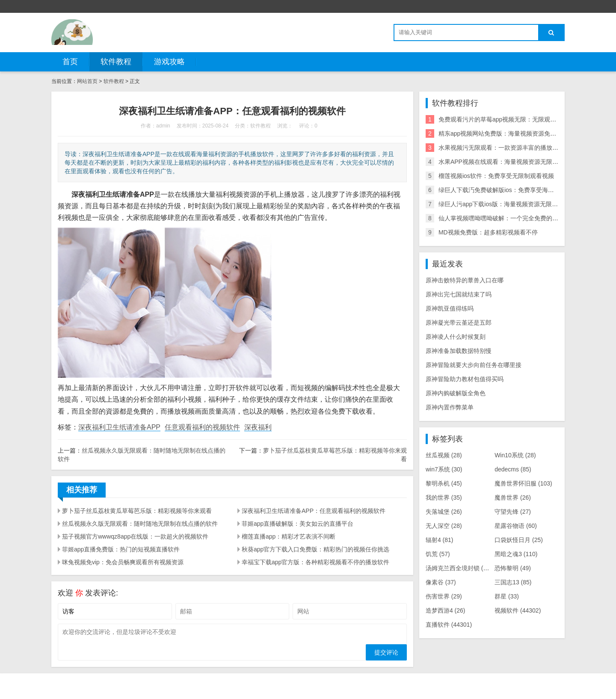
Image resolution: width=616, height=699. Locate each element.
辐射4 (440, 540)
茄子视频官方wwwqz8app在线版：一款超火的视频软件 (135, 536)
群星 (507, 596)
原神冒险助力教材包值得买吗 (465, 379)
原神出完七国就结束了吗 (459, 294)
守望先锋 (513, 512)
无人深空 (444, 526)
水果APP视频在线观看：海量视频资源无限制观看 (504, 162)
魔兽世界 (513, 498)
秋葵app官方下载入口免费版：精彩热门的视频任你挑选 (315, 549)
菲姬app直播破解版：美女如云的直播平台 (298, 524)
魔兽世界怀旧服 (523, 483)
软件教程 (116, 62)
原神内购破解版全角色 (456, 393)
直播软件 (449, 625)
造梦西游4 (446, 610)
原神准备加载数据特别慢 (459, 351)
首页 (70, 62)
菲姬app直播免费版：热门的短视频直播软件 (121, 549)
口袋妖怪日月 (519, 540)
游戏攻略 (169, 62)
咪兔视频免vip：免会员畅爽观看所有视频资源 (123, 562)
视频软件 (518, 610)
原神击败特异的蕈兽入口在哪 (465, 280)
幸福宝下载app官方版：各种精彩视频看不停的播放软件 (315, 562)
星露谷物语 (516, 526)
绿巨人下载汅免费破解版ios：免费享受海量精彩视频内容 (514, 190)
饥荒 (438, 554)
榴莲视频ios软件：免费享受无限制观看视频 (496, 176)
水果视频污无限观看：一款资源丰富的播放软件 (501, 148)
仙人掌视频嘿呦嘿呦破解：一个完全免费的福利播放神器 (513, 218)
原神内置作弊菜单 (450, 407)
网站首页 (87, 81)
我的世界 (444, 498)
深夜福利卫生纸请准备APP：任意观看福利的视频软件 (314, 511)
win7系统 (444, 469)
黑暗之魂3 (516, 554)
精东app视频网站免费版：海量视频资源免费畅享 (503, 133)
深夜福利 (258, 427)
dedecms (513, 469)
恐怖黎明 (513, 568)
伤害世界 (444, 596)
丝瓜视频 (444, 455)
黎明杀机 (444, 483)
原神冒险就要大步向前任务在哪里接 (474, 365)
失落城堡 (444, 512)
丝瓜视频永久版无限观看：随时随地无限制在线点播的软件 (140, 524)
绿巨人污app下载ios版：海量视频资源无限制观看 (504, 204)
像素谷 (441, 582)
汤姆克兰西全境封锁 (459, 568)
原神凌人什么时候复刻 (456, 337)
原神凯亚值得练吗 (450, 308)
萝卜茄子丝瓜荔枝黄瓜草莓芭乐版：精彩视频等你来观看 (137, 511)
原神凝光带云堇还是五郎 (459, 323)
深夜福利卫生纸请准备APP (119, 427)
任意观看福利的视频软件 (202, 427)
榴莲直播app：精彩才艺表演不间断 (289, 536)
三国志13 (513, 582)
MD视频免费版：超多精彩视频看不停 (488, 232)
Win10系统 (515, 455)
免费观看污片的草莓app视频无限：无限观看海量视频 (509, 119)
